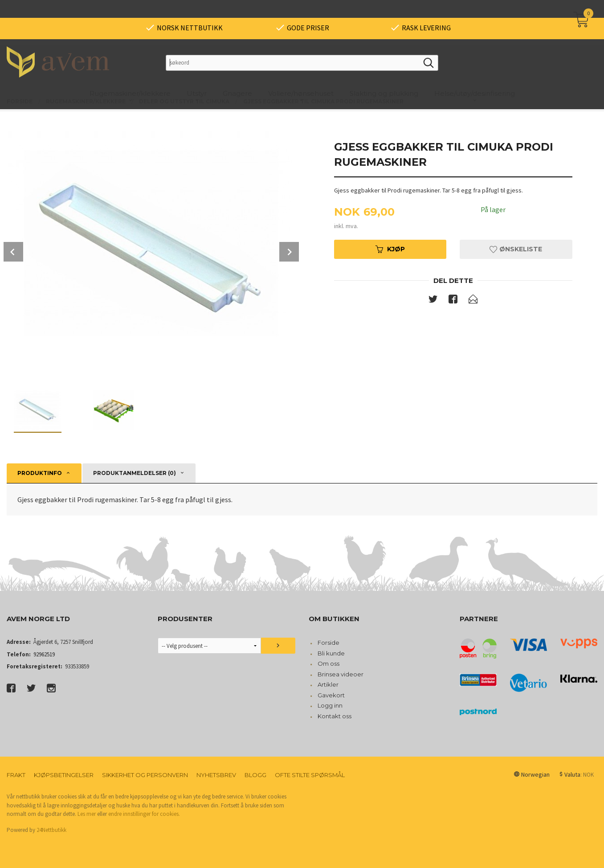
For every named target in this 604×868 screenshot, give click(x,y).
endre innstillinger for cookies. (144, 814)
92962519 (44, 654)
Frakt (16, 775)
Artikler (328, 684)
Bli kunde (331, 653)
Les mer (87, 814)
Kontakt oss (335, 716)
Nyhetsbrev (216, 775)
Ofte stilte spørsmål (310, 775)
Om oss (329, 663)
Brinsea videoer (341, 674)
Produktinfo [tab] (40, 473)
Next (289, 252)
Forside (329, 643)
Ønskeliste (516, 249)
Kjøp (390, 249)
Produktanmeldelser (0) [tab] (135, 473)
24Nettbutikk (51, 830)
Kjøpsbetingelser (64, 775)
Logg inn (330, 705)
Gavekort (331, 695)
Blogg (255, 775)
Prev (13, 252)
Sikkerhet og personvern (145, 775)
